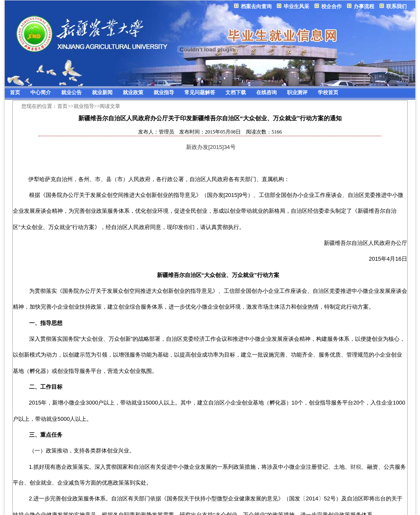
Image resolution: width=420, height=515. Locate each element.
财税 (356, 467)
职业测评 (297, 92)
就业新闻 (102, 92)
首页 (15, 92)
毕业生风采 (296, 6)
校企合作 (331, 6)
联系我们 (396, 6)
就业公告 (71, 92)
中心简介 (41, 92)
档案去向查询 (256, 6)
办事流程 (364, 6)
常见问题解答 (200, 92)
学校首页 (328, 92)
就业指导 (164, 92)
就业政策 (133, 92)
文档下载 (236, 92)
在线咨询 (266, 92)
